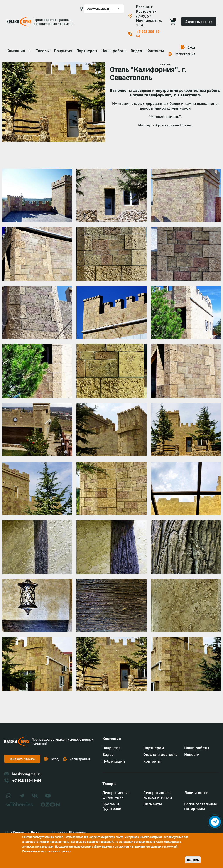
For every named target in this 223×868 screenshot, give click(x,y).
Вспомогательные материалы (201, 806)
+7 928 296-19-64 (148, 34)
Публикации (114, 761)
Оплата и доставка (160, 754)
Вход (191, 47)
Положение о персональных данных (47, 851)
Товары (43, 51)
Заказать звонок (199, 22)
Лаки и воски (196, 793)
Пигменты (153, 804)
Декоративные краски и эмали (158, 795)
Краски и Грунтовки (112, 806)
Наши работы (114, 51)
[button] (37, 220)
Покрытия (63, 51)
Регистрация (185, 54)
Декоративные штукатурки (116, 795)
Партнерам (87, 51)
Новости (192, 754)
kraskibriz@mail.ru (27, 774)
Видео (136, 51)
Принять (193, 860)
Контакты (155, 51)
